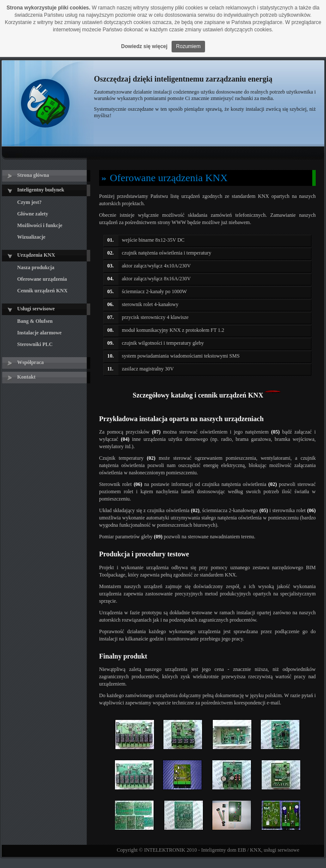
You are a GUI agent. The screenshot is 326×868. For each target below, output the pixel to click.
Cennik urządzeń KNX (42, 291)
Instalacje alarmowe (39, 333)
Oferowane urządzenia (42, 279)
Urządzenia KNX (36, 255)
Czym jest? (29, 202)
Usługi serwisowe (36, 309)
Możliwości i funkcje (40, 225)
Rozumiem (188, 46)
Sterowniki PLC (35, 344)
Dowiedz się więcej (144, 46)
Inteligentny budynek (41, 190)
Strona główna (33, 175)
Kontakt (26, 377)
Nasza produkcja (36, 267)
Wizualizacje (31, 237)
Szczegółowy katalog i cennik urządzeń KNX (198, 395)
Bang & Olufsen (35, 321)
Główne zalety (33, 214)
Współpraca (30, 362)
